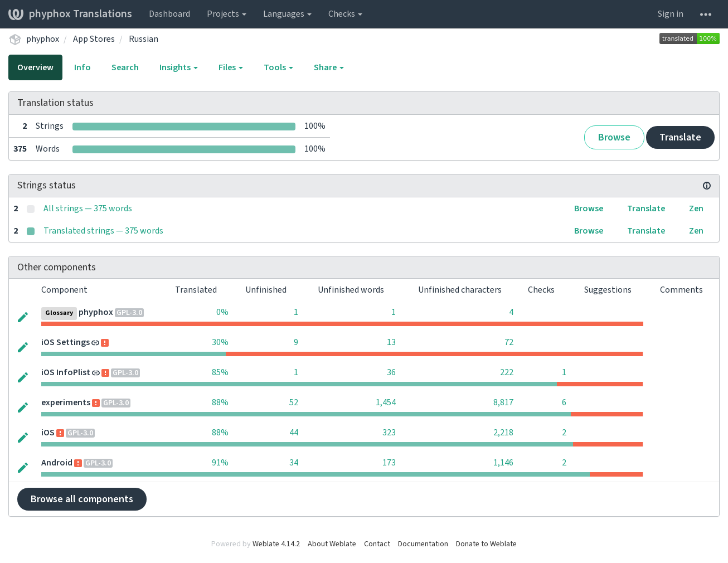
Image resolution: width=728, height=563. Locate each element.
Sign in (671, 14)
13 (391, 342)
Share (329, 67)
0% (222, 312)
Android (57, 463)
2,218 (503, 433)
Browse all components (82, 499)
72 (509, 342)
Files (231, 67)
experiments (66, 402)
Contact (377, 544)
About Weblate (332, 544)
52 (294, 402)
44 (294, 433)
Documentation (423, 544)
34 (294, 463)
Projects (227, 14)
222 (507, 372)
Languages (287, 14)
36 (391, 372)
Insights (179, 67)
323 (389, 433)
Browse (614, 137)
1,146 (503, 463)
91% (220, 463)
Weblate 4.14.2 (276, 544)
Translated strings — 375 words (103, 231)
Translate (680, 137)
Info (82, 67)
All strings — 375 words (88, 208)
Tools (278, 67)
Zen (696, 208)
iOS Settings (65, 342)
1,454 (386, 402)
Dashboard (169, 14)
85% (220, 372)
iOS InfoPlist (66, 372)
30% (220, 342)
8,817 (503, 402)
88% (220, 402)
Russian (144, 39)
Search (125, 67)
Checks (345, 14)
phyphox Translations (70, 14)
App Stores (94, 39)
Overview (35, 67)
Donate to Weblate (486, 544)
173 (389, 463)
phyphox (43, 39)
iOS (48, 433)
